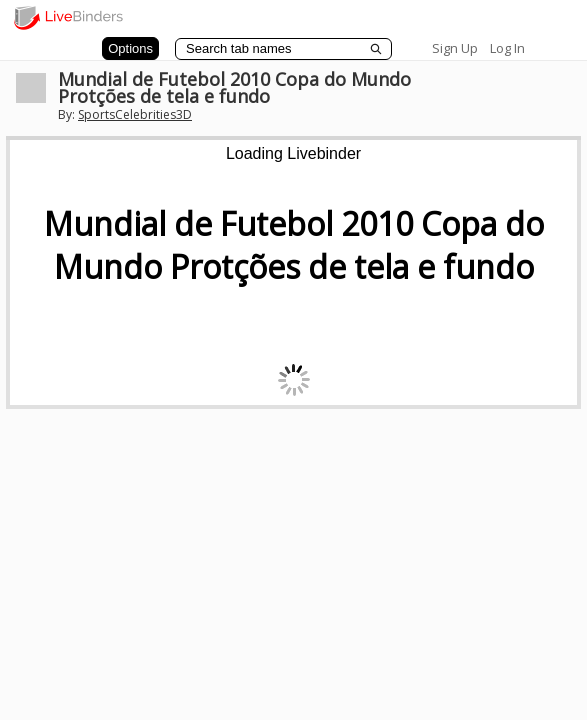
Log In (507, 48)
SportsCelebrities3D (135, 114)
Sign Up (455, 48)
